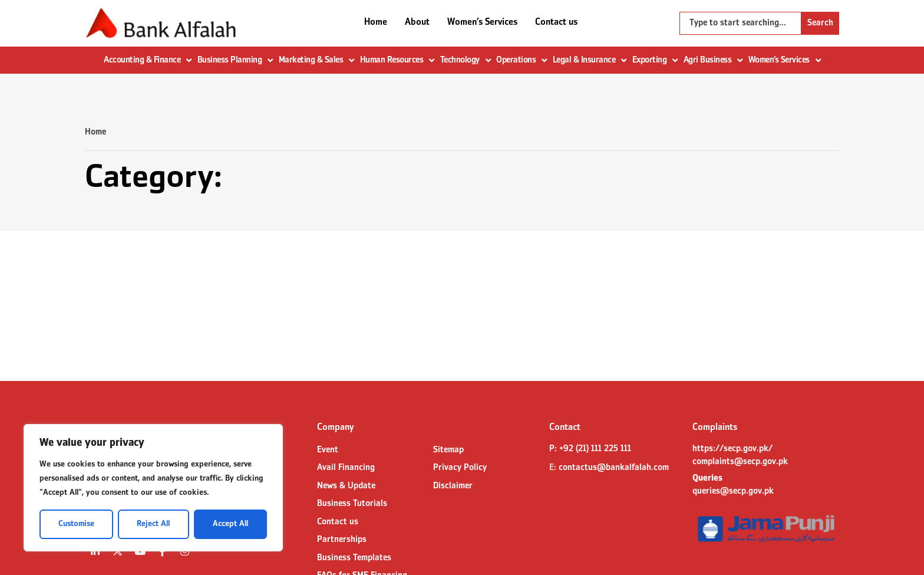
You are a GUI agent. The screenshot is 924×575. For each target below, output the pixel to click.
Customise (76, 524)
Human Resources (397, 60)
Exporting (655, 60)
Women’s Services (482, 22)
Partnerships (342, 540)
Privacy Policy (460, 468)
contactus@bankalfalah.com (614, 468)
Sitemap (448, 450)
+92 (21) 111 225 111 (595, 449)
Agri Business (713, 60)
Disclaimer (453, 486)
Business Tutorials (352, 504)
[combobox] (740, 23)
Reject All (153, 524)
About (417, 22)
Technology (466, 60)
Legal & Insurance (590, 60)
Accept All (230, 524)
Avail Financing (346, 468)
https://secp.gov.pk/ (732, 449)
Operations (522, 60)
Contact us (556, 22)
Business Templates (354, 558)
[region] (153, 488)
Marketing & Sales (316, 60)
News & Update (346, 486)
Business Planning (235, 60)
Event (328, 450)
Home (376, 22)
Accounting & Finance (148, 60)
